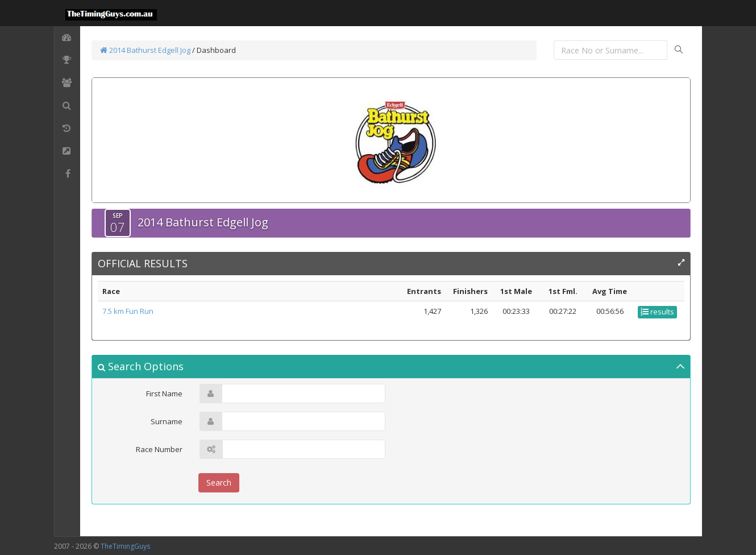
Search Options (141, 366)
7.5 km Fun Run (128, 311)
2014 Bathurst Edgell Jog (145, 50)
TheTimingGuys (125, 546)
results (657, 312)
